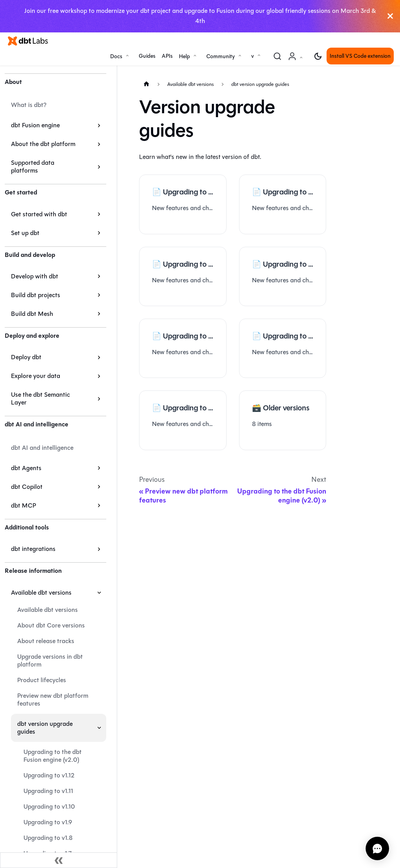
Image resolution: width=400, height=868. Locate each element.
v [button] (253, 56)
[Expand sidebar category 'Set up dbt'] (99, 233)
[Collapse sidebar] (59, 860)
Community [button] (221, 56)
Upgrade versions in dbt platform (50, 660)
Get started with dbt (39, 214)
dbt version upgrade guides (45, 728)
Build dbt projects (36, 295)
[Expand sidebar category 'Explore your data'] (99, 376)
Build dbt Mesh (32, 314)
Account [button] (297, 60)
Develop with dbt (35, 276)
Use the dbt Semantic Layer (40, 398)
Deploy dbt (26, 357)
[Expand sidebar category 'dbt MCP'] (99, 506)
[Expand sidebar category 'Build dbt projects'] (99, 295)
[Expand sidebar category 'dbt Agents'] (99, 468)
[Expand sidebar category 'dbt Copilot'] (99, 487)
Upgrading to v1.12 (49, 775)
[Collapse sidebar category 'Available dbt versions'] (99, 593)
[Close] (390, 16)
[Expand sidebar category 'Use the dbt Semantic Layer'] (99, 399)
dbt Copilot (27, 487)
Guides (147, 56)
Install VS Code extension (360, 56)
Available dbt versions (41, 593)
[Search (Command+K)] (277, 56)
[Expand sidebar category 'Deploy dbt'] (99, 357)
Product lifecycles (42, 680)
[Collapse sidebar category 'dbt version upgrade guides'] (99, 728)
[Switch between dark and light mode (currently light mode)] (318, 56)
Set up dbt (25, 233)
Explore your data (36, 376)
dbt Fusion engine (35, 125)
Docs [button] (116, 56)
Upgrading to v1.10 (49, 807)
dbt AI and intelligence (42, 448)
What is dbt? (29, 105)
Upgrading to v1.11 (48, 791)
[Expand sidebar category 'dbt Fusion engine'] (99, 125)
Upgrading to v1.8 (48, 838)
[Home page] (146, 84)
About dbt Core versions (51, 625)
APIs (167, 56)
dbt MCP (23, 505)
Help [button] (184, 56)
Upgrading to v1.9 (48, 822)
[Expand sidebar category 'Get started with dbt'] (99, 214)
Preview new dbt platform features (53, 700)
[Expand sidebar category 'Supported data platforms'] (99, 167)
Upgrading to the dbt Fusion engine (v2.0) (53, 756)
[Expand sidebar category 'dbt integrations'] (99, 549)
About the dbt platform (43, 144)
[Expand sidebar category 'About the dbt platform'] (99, 144)
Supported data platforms (33, 167)
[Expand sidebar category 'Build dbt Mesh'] (99, 314)
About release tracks (46, 641)
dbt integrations (33, 549)
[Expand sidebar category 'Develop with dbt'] (99, 276)
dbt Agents (26, 468)
